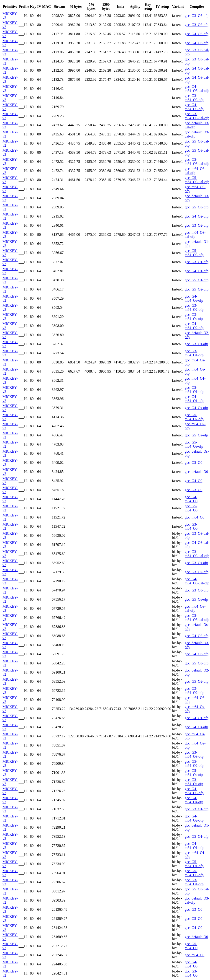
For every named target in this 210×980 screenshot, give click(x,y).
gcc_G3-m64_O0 (191, 526)
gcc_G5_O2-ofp (197, 289)
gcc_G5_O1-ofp (197, 280)
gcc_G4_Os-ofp (196, 408)
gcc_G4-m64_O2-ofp (194, 326)
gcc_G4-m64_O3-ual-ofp (197, 89)
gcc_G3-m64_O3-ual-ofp (197, 116)
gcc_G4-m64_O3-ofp (194, 107)
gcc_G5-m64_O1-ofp (194, 390)
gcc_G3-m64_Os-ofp (194, 317)
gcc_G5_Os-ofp (196, 435)
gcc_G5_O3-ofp (197, 207)
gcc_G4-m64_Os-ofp (194, 298)
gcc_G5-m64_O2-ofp (194, 417)
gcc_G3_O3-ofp (197, 16)
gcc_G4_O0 (193, 481)
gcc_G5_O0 (193, 463)
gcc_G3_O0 (193, 490)
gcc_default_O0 (196, 472)
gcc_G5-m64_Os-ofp (194, 444)
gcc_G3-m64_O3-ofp (194, 98)
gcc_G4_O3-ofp (197, 34)
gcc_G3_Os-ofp (196, 344)
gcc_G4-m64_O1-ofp (194, 399)
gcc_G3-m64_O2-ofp (194, 307)
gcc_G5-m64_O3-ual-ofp (197, 162)
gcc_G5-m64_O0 (191, 508)
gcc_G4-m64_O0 (191, 499)
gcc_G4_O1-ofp (197, 271)
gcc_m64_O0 (195, 517)
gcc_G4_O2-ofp (197, 216)
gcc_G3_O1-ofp (197, 262)
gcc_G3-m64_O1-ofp (194, 353)
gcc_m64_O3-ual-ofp (195, 171)
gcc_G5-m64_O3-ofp (194, 253)
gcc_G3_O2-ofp (197, 225)
